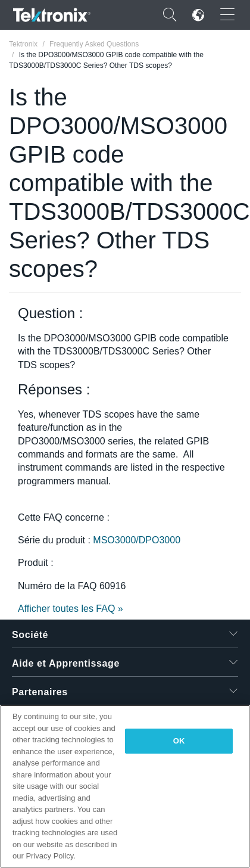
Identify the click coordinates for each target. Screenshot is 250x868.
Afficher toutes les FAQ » (71, 609)
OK (179, 741)
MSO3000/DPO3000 (137, 540)
